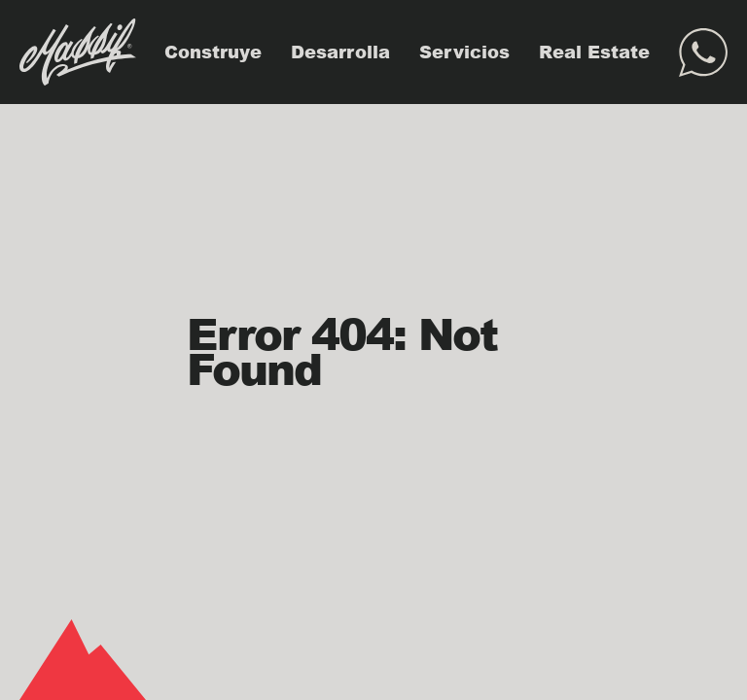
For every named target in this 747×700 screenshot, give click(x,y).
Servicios (464, 52)
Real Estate (594, 52)
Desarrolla (340, 52)
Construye (213, 52)
